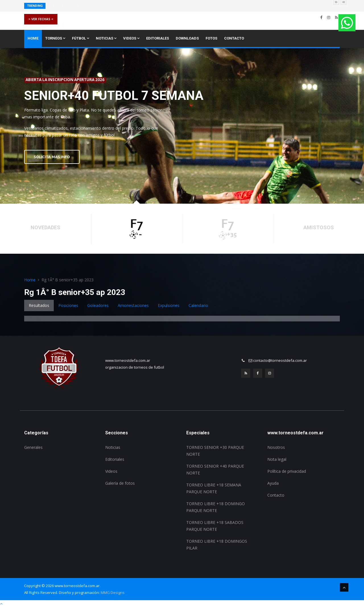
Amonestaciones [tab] (133, 305)
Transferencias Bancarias (73, 6)
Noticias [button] (106, 38)
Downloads (187, 38)
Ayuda (273, 483)
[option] (182, 126)
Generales (33, 447)
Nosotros (276, 447)
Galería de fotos (120, 483)
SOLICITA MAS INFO (52, 157)
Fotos (211, 38)
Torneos (55, 38)
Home (33, 38)
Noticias (113, 447)
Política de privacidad (287, 471)
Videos (131, 38)
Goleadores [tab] (98, 305)
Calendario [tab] (198, 305)
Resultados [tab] (39, 305)
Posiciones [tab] (68, 305)
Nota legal (277, 459)
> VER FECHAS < (41, 19)
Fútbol (80, 38)
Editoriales (158, 38)
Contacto (234, 38)
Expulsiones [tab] (169, 305)
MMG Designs (113, 592)
